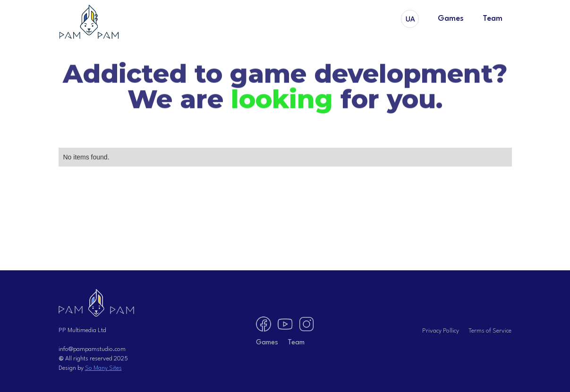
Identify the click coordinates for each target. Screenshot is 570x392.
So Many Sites (103, 368)
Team (493, 19)
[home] (89, 22)
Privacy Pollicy (441, 331)
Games (451, 19)
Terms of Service (490, 331)
